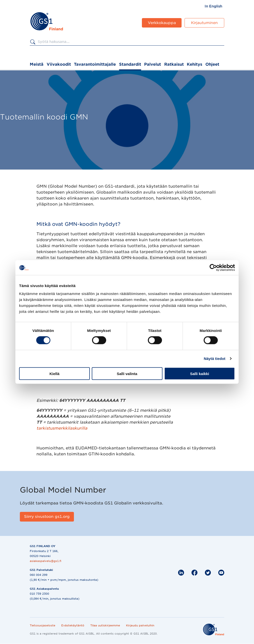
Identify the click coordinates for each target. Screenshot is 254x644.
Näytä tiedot (215, 359)
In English (213, 6)
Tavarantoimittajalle (95, 64)
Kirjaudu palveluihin (140, 625)
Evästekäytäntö (73, 625)
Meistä (37, 64)
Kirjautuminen (204, 23)
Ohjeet (212, 64)
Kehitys (194, 64)
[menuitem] (213, 6)
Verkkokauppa (162, 23)
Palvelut (153, 64)
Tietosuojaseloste (43, 625)
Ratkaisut (174, 64)
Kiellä (54, 373)
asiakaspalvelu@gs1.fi (46, 561)
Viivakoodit (59, 64)
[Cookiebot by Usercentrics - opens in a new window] (213, 268)
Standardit (130, 64)
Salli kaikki (200, 373)
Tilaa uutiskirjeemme (105, 625)
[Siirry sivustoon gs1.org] (47, 517)
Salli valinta (127, 373)
